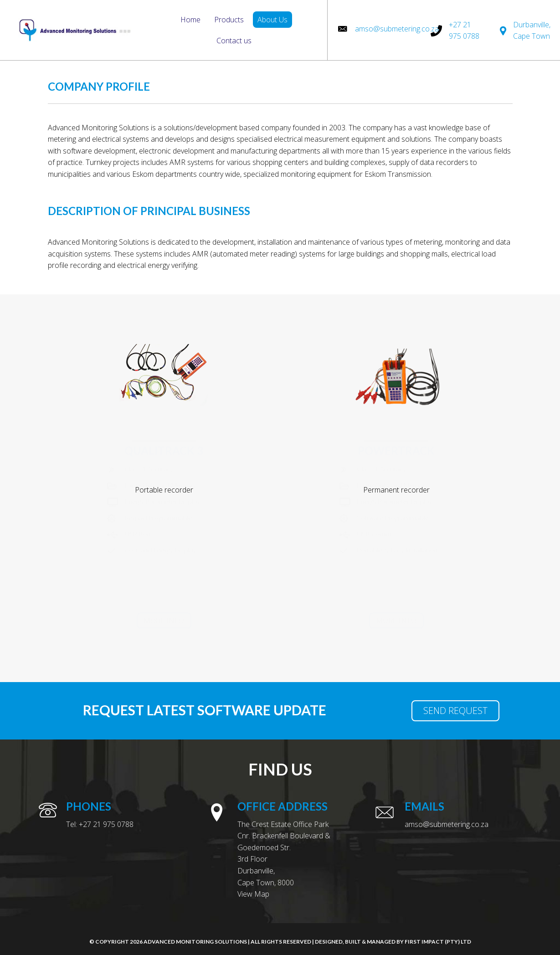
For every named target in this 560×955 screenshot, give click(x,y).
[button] (164, 623)
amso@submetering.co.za (397, 29)
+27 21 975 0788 (106, 824)
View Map (253, 894)
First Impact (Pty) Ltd (438, 942)
